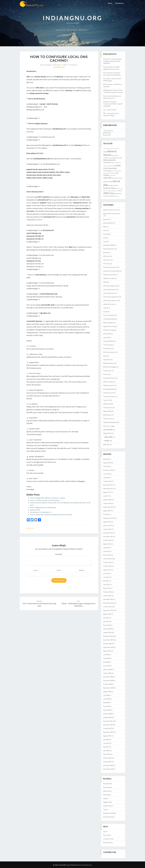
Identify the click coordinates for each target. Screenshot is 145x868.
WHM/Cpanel (107, 415)
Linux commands (109, 315)
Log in (105, 831)
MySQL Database (108, 323)
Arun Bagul (47, 65)
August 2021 (107, 463)
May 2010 (106, 618)
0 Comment (73, 65)
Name (36, 570)
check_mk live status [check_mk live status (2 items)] (115, 149)
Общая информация (110, 422)
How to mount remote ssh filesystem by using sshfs (39, 604)
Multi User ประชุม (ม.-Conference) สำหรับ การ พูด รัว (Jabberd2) (113, 104)
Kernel (105, 312)
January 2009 (107, 673)
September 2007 (108, 732)
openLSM (106, 337)
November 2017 (108, 485)
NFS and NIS (107, 334)
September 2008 (108, 688)
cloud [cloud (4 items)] (105, 152)
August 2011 (107, 570)
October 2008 (107, 684)
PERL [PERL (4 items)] (110, 182)
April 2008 (106, 706)
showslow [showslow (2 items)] (118, 188)
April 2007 (106, 751)
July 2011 (106, 573)
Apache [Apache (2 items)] (105, 149)
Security (106, 374)
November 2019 (108, 470)
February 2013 (108, 525)
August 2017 (107, 492)
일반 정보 (106, 444)
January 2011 (107, 596)
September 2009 (108, 647)
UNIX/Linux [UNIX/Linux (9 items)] (109, 193)
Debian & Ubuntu (109, 249)
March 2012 (107, 555)
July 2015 (106, 514)
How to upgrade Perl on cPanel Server (43, 507)
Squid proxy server (109, 385)
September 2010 (108, 610)
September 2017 (108, 489)
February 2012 (108, 559)
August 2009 (107, 651)
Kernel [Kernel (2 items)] (116, 163)
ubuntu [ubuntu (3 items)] (120, 191)
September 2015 (108, 507)
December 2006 (108, 765)
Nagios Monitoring (109, 326)
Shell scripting (108, 382)
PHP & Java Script (109, 352)
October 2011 (107, 566)
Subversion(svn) (108, 393)
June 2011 (106, 577)
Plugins (106, 798)
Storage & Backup (109, 389)
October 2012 (107, 540)
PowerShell (107, 360)
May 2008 (106, 703)
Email (59, 570)
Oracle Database (108, 341)
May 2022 (106, 459)
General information (110, 267)
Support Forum (108, 806)
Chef (105, 238)
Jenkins (106, 308)
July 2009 (106, 655)
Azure (105, 230)
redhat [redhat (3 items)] (116, 185)
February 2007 (108, 758)
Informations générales (111, 297)
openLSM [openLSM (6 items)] (107, 178)
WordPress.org (108, 843)
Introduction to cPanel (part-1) (41, 512)
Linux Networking (109, 319)
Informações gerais (109, 289)
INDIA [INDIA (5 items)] (105, 160)
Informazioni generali (110, 300)
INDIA (105, 282)
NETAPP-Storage (109, 330)
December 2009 (108, 636)
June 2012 (106, 551)
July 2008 (106, 695)
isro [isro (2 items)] (114, 163)
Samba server (107, 371)
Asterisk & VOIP (108, 223)
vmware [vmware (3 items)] (107, 196)
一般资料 (106, 441)
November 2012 (108, 536)
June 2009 (106, 658)
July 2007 (106, 740)
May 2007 (106, 747)
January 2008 (107, 717)
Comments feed (108, 839)
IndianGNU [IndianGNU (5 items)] (112, 160)
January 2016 (107, 503)
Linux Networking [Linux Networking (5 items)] (110, 168)
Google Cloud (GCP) (109, 275)
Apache (106, 219)
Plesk (105, 356)
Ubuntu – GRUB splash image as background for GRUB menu (79, 604)
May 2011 (106, 581)
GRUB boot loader (109, 278)
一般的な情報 (108, 437)
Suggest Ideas (108, 802)
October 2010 (107, 607)
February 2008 (108, 714)
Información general (110, 286)
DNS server (30, 528)
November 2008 (108, 680)
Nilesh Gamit (107, 791)
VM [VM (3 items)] (104, 196)
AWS (105, 227)
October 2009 (107, 644)
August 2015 (107, 511)
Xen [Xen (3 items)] (116, 196)
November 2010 (108, 603)
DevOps (106, 252)
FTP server (107, 264)
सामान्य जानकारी (108, 430)
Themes (106, 809)
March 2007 (107, 754)
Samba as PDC (35, 510)
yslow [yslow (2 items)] (118, 196)
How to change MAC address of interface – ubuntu (48, 498)
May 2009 (106, 662)
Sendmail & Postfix (109, 378)
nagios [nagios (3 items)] (117, 173)
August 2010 (107, 614)
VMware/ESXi (107, 411)
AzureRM (106, 234)
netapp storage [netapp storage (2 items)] (112, 175)
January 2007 (107, 762)
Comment (59, 554)
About (110, 3)
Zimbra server (108, 419)
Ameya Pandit (108, 784)
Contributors (119, 3)
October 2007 (107, 728)
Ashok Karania (108, 787)
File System (107, 260)
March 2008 (107, 710)
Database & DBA (108, 245)
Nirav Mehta (107, 795)
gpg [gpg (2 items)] (111, 158)
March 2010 (107, 625)
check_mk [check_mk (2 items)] (109, 149)
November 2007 (108, 725)
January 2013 (107, 529)
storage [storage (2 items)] (109, 191)
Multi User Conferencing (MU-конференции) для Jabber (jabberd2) (113, 61)
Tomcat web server (109, 396)
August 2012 (107, 544)
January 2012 (107, 562)
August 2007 (107, 736)
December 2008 (108, 677)
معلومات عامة (110, 426)
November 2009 (108, 640)
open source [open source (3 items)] (115, 178)
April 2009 (106, 666)
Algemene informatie (110, 210)
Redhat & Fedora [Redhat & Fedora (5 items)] (109, 188)
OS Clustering (108, 345)
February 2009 (108, 669)
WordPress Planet (109, 817)
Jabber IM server (108, 304)
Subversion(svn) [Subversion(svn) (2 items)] (114, 191)
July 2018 (106, 477)
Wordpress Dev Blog (110, 813)
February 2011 (108, 592)
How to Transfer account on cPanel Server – (45, 500)
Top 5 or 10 (107, 400)
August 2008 (107, 692)
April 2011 (106, 584)
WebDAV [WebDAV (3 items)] (112, 196)
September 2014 (108, 518)
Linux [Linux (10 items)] (118, 165)
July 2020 (106, 466)
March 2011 (107, 588)
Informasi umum (109, 293)
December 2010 (108, 599)
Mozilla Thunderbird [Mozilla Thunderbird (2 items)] (115, 171)
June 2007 (106, 743)
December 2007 (108, 721)
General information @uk (111, 271)
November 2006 (108, 769)
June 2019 (106, 474)
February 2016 (108, 500)
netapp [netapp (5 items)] (106, 175)
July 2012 (106, 548)
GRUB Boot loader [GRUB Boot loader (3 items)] (117, 158)
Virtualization (108, 408)
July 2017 (106, 496)
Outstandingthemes (85, 865)
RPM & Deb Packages (110, 367)
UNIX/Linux (107, 404)
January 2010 (107, 632)
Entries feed (107, 835)
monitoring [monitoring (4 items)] (107, 171)
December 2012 (108, 533)
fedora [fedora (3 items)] (113, 155)
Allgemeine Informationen (112, 214)
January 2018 (107, 481)
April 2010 (106, 621)
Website (82, 570)
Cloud (105, 241)
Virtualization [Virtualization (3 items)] (118, 193)
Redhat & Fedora (108, 363)
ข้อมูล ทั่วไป (107, 433)
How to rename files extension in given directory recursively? (51, 515)
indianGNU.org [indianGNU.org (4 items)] (108, 162)
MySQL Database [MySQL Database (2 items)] (111, 173)
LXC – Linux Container (110, 110)
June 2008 (106, 699)
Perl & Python (108, 348)
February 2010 (108, 629)
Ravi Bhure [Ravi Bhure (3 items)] (111, 185)
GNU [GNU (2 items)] (109, 158)
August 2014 (107, 522)
